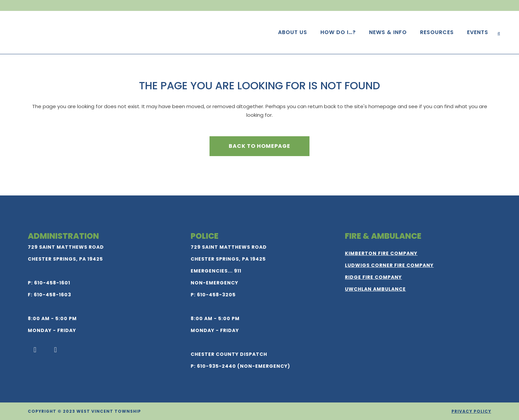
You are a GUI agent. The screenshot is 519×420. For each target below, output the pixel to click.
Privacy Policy (471, 411)
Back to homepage (259, 146)
